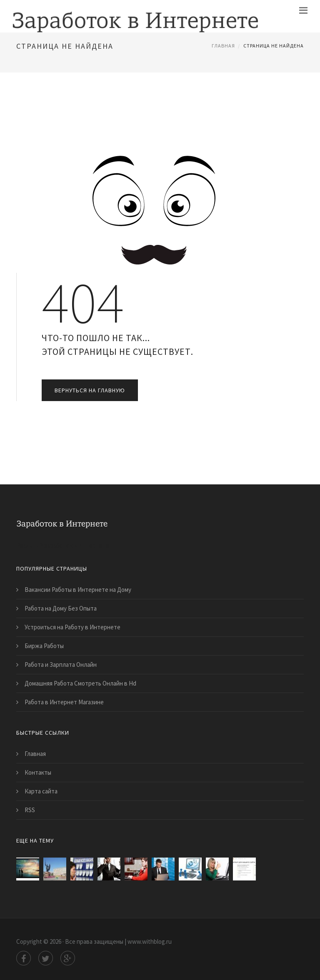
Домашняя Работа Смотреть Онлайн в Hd (80, 683)
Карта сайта (41, 791)
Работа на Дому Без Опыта (61, 608)
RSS (30, 810)
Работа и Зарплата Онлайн (61, 665)
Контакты (38, 772)
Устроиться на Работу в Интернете (72, 627)
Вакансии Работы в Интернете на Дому (78, 590)
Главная (223, 46)
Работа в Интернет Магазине (64, 702)
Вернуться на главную (90, 390)
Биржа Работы (44, 646)
